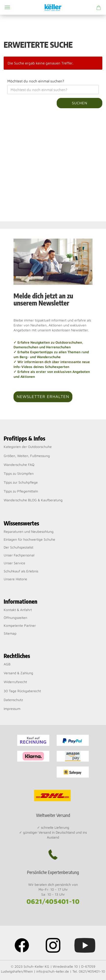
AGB (7, 664)
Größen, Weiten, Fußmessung (27, 456)
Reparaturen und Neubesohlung (29, 531)
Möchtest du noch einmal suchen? (36, 81)
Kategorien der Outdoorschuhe (28, 447)
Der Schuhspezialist (19, 547)
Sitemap (10, 633)
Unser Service (14, 563)
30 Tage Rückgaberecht (22, 691)
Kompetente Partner (20, 625)
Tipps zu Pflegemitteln (21, 491)
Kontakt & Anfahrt (18, 610)
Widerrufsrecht (15, 682)
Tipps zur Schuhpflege (21, 482)
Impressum (12, 709)
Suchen (80, 103)
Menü (7, 7)
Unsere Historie (15, 579)
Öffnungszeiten (15, 618)
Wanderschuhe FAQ (19, 465)
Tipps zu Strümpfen (19, 473)
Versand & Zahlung (18, 673)
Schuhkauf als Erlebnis (21, 571)
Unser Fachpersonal (19, 555)
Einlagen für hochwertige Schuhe (29, 539)
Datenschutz (13, 700)
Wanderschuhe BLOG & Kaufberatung (33, 500)
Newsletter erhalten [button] (43, 397)
